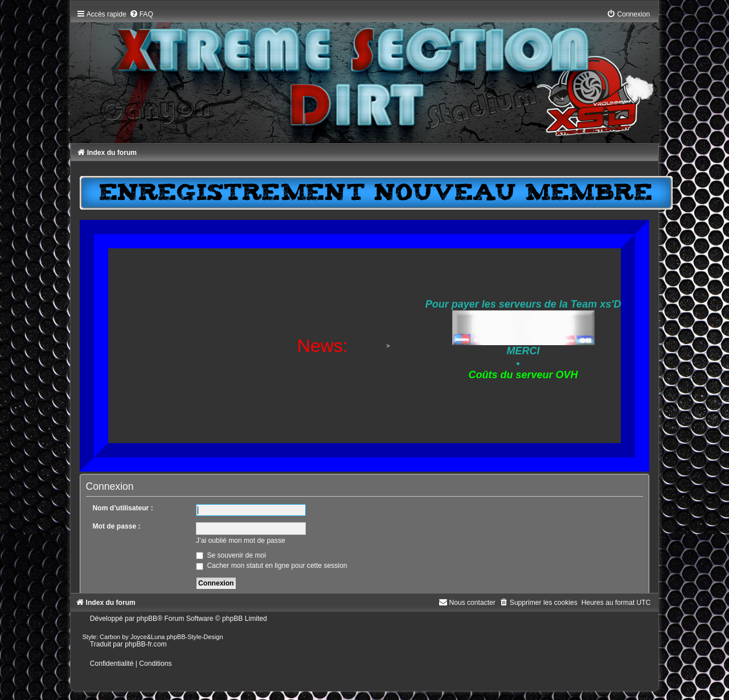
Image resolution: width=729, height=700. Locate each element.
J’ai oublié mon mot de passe (241, 541)
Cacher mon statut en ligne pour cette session (271, 566)
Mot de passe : (117, 526)
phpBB (147, 619)
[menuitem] (141, 14)
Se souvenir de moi (231, 555)
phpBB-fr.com (146, 644)
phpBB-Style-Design (195, 637)
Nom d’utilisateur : (123, 508)
